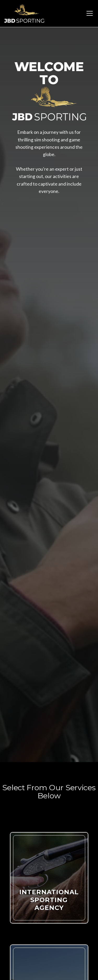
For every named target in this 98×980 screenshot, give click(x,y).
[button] (89, 13)
